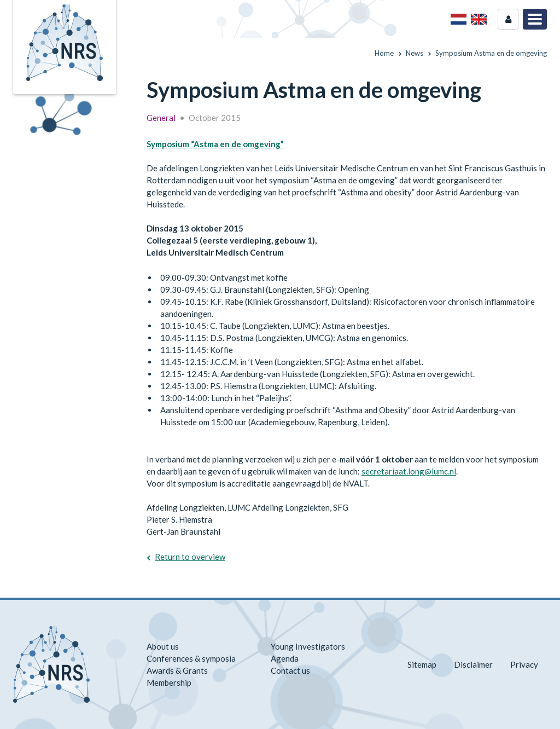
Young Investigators (308, 646)
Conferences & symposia (191, 658)
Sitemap (422, 664)
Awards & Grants (177, 670)
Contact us (290, 670)
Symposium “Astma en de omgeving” (215, 144)
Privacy (524, 664)
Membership (169, 682)
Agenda (285, 658)
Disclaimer (473, 664)
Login (508, 19)
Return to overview (190, 557)
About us (163, 646)
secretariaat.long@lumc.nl (409, 471)
